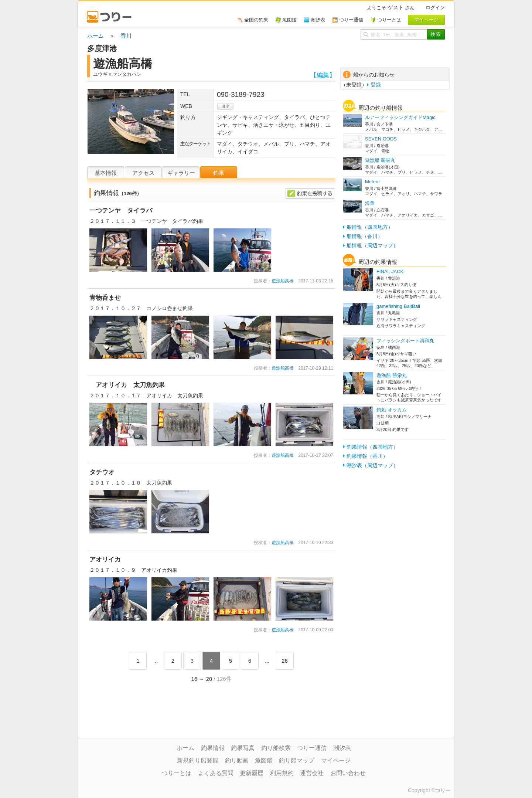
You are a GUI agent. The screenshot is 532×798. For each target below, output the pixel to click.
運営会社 (312, 773)
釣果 (219, 173)
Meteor (372, 182)
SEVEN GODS (381, 139)
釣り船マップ (297, 760)
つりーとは (177, 773)
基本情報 (106, 173)
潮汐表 (342, 748)
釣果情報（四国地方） (372, 447)
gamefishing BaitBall (398, 306)
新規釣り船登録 (198, 760)
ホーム (96, 36)
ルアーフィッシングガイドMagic (400, 117)
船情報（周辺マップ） (372, 245)
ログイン (435, 8)
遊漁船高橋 (283, 281)
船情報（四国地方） (370, 227)
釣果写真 (243, 748)
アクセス (143, 173)
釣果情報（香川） (367, 456)
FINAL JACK (390, 271)
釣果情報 (213, 748)
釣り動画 (237, 760)
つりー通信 (312, 748)
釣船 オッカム (392, 410)
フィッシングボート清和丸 (405, 341)
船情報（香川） (365, 236)
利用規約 (282, 773)
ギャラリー (181, 173)
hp (225, 106)
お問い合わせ (348, 773)
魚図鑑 (264, 760)
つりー (443, 790)
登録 (376, 85)
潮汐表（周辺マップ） (372, 465)
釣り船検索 (276, 748)
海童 (370, 203)
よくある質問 (216, 773)
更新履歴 (252, 773)
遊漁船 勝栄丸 (380, 160)
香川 (126, 36)
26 (285, 661)
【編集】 (323, 75)
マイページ (336, 760)
